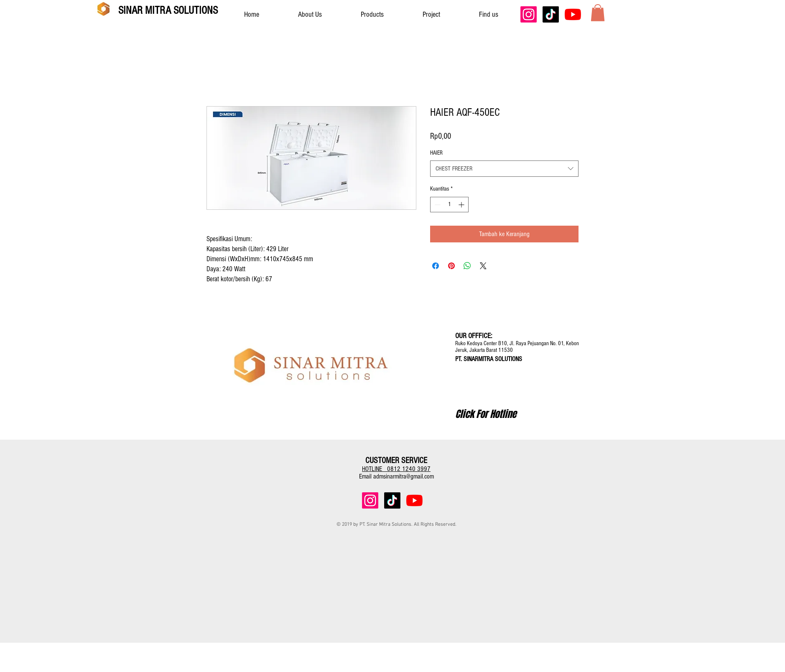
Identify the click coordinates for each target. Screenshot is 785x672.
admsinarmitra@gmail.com (404, 476)
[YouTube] (573, 14)
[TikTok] (551, 14)
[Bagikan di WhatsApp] (467, 266)
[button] (598, 13)
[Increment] (462, 205)
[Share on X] (483, 266)
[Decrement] (437, 205)
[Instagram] (529, 14)
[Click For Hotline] (486, 414)
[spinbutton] (449, 205)
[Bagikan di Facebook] (436, 266)
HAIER (436, 153)
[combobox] (504, 169)
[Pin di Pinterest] (451, 266)
